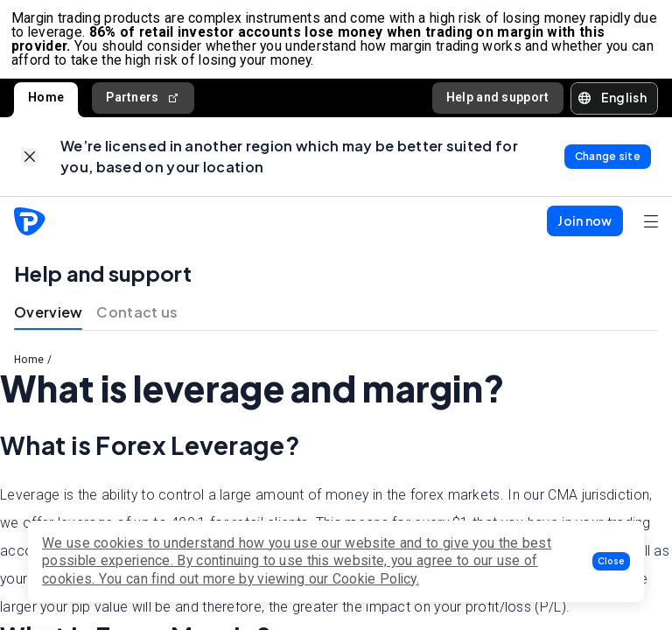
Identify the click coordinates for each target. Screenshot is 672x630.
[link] (30, 166)
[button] (611, 561)
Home (46, 103)
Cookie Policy (374, 579)
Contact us (137, 323)
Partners (143, 104)
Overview (48, 323)
